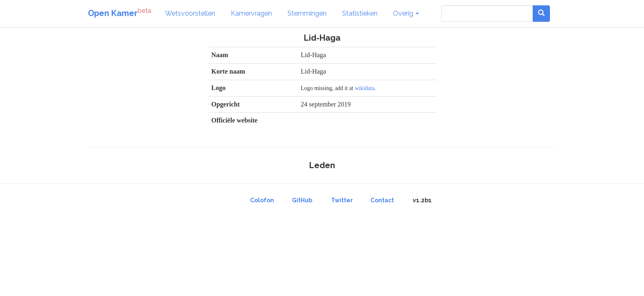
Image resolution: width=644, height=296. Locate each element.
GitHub (302, 200)
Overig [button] (406, 13)
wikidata (365, 88)
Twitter (342, 200)
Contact (382, 200)
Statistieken (360, 13)
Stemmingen (307, 13)
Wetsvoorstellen (190, 13)
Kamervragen (251, 13)
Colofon (262, 200)
